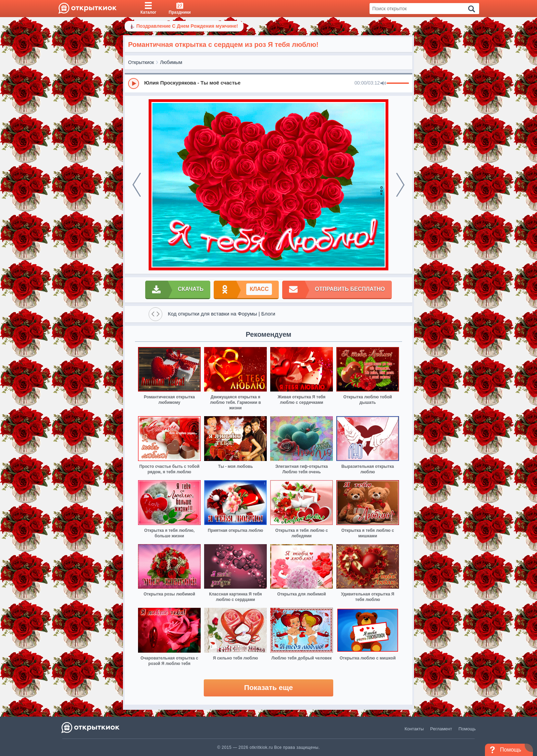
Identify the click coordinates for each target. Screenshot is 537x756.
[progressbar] (398, 84)
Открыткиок (141, 62)
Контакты (414, 729)
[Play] (134, 84)
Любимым (171, 62)
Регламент (441, 729)
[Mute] (383, 84)
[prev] (137, 185)
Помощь (467, 729)
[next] (400, 185)
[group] (268, 83)
